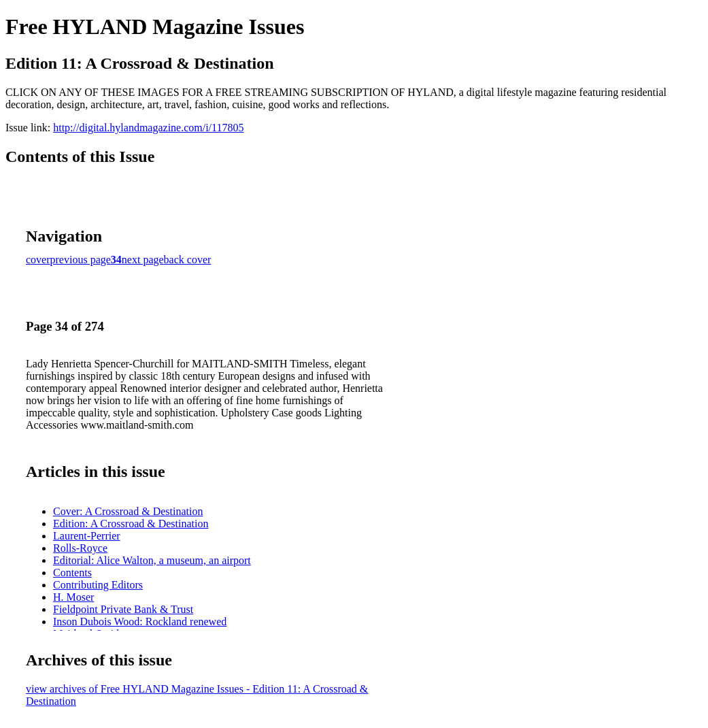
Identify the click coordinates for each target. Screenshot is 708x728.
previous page (81, 260)
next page (143, 260)
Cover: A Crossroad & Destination (128, 511)
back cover (188, 260)
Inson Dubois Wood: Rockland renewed (140, 622)
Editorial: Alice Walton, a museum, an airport (152, 560)
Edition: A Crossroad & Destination (131, 524)
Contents (72, 573)
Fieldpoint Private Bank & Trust (123, 609)
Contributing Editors (98, 585)
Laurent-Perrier (87, 536)
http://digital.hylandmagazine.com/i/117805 (148, 128)
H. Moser (73, 597)
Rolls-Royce (80, 548)
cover (38, 260)
